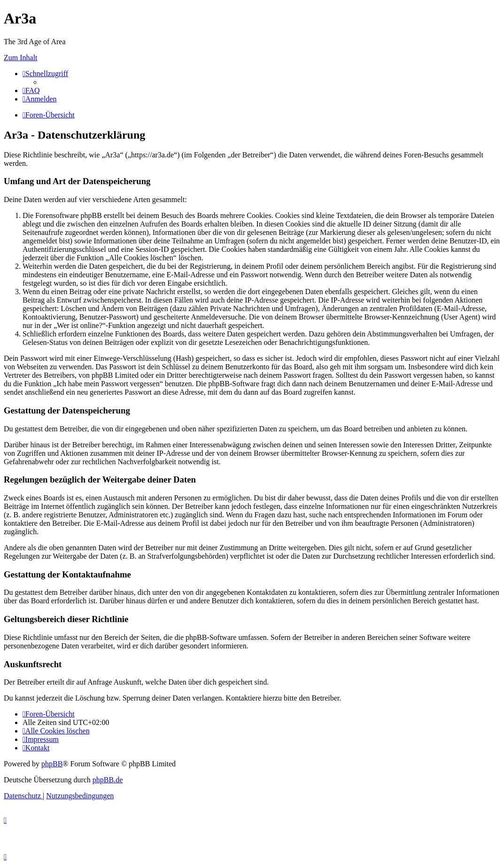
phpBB (52, 764)
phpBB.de (108, 780)
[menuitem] (31, 90)
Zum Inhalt (21, 58)
